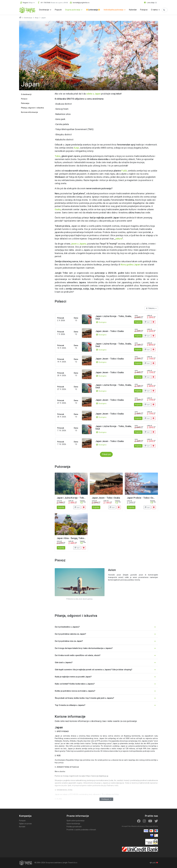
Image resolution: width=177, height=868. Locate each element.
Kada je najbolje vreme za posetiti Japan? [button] (73, 677)
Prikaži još (106, 454)
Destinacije (28, 18)
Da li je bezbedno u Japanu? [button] (67, 627)
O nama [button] (157, 10)
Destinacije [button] (44, 10)
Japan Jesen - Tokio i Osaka (110, 331)
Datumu (151, 308)
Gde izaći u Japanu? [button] (64, 662)
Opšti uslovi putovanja (75, 821)
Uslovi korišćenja (73, 824)
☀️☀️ (94, 10)
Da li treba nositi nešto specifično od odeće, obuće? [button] (77, 655)
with (154, 863)
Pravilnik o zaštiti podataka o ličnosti (81, 830)
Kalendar (135, 10)
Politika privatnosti (74, 827)
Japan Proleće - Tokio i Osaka (142, 498)
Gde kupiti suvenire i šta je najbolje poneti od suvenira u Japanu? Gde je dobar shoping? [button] (93, 670)
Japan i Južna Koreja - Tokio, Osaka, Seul (77, 498)
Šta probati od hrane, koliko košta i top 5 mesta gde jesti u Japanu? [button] (84, 698)
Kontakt (22, 827)
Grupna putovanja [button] (73, 10)
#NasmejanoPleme (152, 826)
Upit (147, 322)
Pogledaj (138, 322)
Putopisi (146, 10)
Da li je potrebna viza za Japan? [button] (69, 641)
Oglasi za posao (26, 824)
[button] (27, 3)
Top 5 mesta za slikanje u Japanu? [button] (70, 705)
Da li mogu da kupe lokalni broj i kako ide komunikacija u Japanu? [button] (83, 648)
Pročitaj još (106, 799)
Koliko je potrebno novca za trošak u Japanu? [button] (74, 691)
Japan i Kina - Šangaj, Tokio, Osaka (74, 538)
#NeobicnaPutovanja (139, 826)
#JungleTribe (127, 826)
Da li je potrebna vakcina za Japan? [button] (70, 634)
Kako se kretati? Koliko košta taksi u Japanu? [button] (74, 684)
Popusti (58, 10)
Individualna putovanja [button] (115, 10)
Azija (36, 18)
